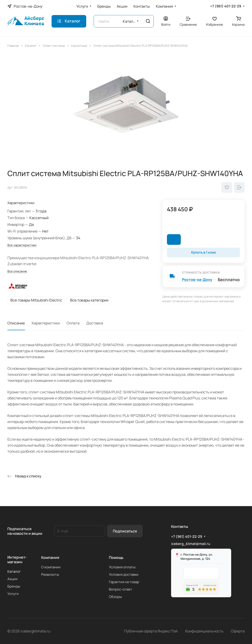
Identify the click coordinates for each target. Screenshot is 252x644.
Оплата (73, 323)
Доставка (95, 323)
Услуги (13, 594)
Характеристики (46, 323)
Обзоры (115, 597)
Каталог (14, 571)
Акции (12, 579)
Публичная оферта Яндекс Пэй (151, 631)
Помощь (116, 557)
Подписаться (125, 531)
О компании (51, 567)
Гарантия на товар (124, 582)
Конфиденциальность (204, 631)
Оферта (238, 631)
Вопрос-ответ (121, 589)
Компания (50, 557)
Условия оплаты (122, 567)
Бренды (14, 586)
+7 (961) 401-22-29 (226, 6)
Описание (16, 323)
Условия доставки (124, 574)
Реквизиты (50, 574)
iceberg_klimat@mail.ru (191, 544)
